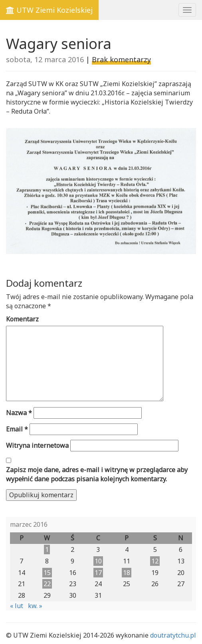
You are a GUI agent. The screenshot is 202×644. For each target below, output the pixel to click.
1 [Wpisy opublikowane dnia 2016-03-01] (47, 549)
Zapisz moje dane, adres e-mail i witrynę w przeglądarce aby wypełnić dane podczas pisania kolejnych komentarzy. (97, 474)
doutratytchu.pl (173, 635)
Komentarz (22, 319)
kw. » (35, 606)
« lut (17, 606)
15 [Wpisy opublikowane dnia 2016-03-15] (47, 573)
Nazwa (19, 413)
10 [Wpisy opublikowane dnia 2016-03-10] (98, 561)
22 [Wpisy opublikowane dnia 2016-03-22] (47, 584)
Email (17, 429)
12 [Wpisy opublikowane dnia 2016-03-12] (155, 561)
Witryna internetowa (37, 445)
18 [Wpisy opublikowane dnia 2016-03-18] (127, 573)
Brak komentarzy (121, 59)
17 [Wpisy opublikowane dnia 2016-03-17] (98, 573)
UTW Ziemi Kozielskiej (49, 10)
